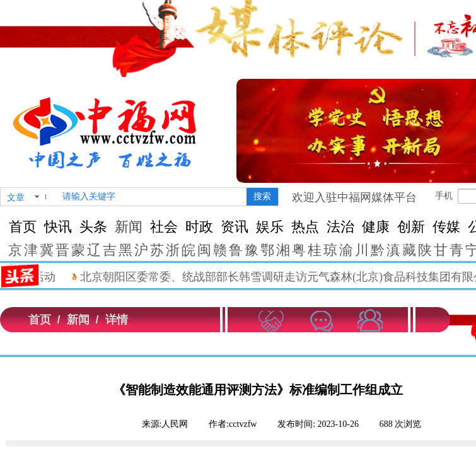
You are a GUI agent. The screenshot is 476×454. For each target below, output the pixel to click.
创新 (411, 227)
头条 (93, 227)
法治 (340, 227)
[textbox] (152, 197)
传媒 (446, 227)
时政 (199, 227)
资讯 (235, 227)
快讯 (58, 227)
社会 (164, 227)
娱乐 (270, 227)
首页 (23, 227)
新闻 (129, 227)
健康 (376, 227)
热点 (305, 227)
